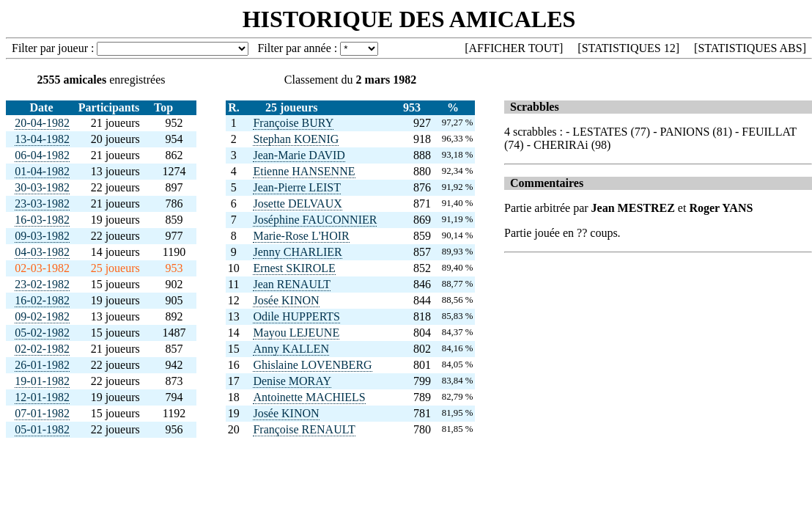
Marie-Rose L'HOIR (301, 236)
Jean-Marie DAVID (299, 155)
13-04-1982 (42, 139)
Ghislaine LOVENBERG (312, 365)
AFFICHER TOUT (514, 48)
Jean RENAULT (292, 284)
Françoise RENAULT (304, 429)
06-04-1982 (42, 155)
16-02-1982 (42, 300)
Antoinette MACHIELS (309, 397)
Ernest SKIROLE (294, 268)
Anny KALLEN (291, 349)
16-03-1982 (42, 220)
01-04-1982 (42, 171)
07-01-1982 (42, 413)
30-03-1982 (42, 187)
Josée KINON (286, 300)
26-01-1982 (42, 365)
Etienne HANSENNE (304, 171)
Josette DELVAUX (297, 203)
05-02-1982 (42, 333)
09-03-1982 (42, 236)
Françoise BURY (293, 123)
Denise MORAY (292, 381)
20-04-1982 (42, 123)
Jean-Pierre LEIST (297, 187)
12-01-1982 (42, 397)
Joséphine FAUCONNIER (315, 220)
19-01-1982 (42, 381)
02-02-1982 (42, 349)
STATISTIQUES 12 (629, 48)
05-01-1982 (42, 429)
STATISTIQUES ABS (750, 48)
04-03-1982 (42, 252)
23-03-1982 (42, 203)
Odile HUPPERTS (296, 316)
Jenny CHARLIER (297, 252)
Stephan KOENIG (296, 139)
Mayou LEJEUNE (296, 333)
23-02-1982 (42, 284)
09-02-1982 (42, 316)
